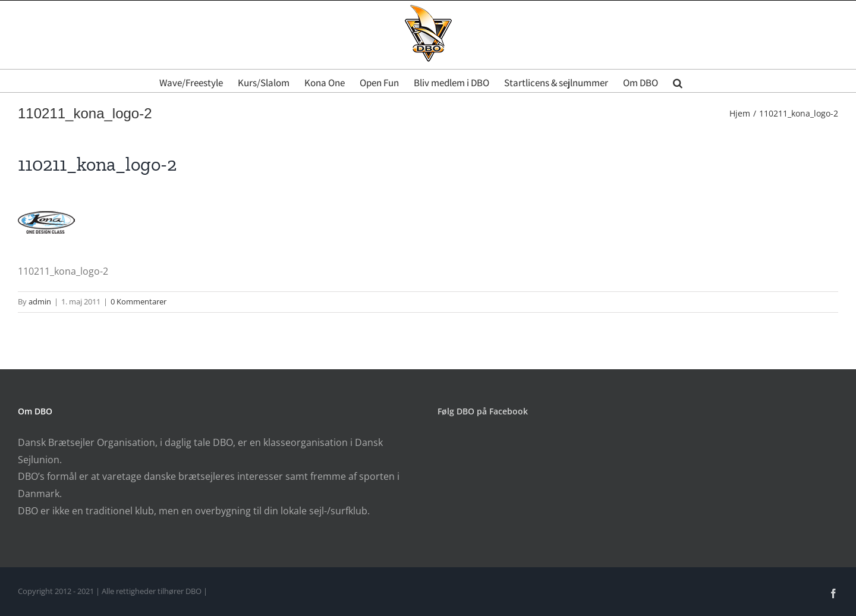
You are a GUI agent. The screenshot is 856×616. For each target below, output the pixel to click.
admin (40, 301)
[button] (678, 81)
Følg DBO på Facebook (483, 411)
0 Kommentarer (139, 301)
